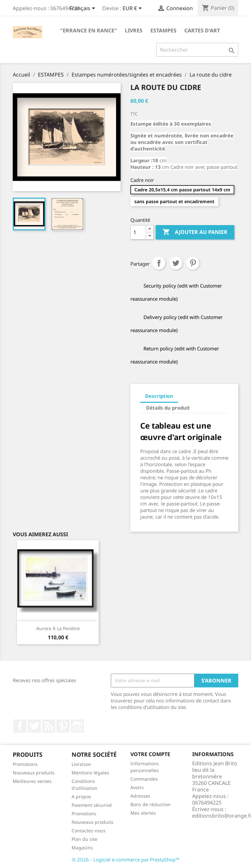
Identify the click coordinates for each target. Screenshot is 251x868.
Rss (49, 726)
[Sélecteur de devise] (133, 9)
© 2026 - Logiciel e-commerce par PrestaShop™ (126, 859)
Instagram (77, 726)
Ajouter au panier (195, 232)
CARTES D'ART (202, 30)
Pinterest (193, 263)
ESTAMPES (163, 30)
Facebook (20, 726)
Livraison (81, 764)
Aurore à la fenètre (58, 628)
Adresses (140, 796)
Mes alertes (143, 813)
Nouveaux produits (34, 773)
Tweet (176, 263)
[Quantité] (138, 232)
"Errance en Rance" (89, 30)
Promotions (25, 764)
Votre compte (150, 754)
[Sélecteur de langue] (84, 9)
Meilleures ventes (32, 781)
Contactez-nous (89, 831)
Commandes (144, 779)
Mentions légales (90, 773)
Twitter (34, 726)
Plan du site (84, 839)
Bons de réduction (151, 804)
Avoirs (137, 787)
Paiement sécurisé (92, 805)
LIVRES (134, 30)
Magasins (82, 848)
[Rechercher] (197, 50)
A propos (81, 797)
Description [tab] (159, 396)
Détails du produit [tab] (168, 408)
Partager (159, 263)
